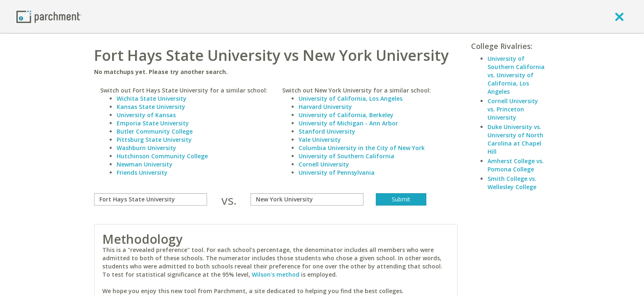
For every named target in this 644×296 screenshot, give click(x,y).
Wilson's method (276, 274)
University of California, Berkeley (346, 115)
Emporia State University (153, 123)
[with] (307, 199)
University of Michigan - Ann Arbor (348, 123)
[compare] (151, 199)
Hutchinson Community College (162, 156)
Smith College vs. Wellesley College (512, 183)
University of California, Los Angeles (351, 98)
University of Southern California (346, 156)
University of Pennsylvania (337, 172)
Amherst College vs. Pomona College (516, 165)
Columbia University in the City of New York (362, 148)
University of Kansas (146, 115)
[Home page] (49, 16)
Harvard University (325, 107)
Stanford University (327, 131)
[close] (619, 16)
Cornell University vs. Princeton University (513, 109)
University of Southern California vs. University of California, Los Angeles (516, 75)
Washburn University (146, 148)
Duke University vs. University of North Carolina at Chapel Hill (515, 139)
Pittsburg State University (154, 140)
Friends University (142, 172)
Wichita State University (152, 98)
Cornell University (324, 164)
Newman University (145, 164)
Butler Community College (155, 131)
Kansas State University (151, 107)
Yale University (320, 140)
